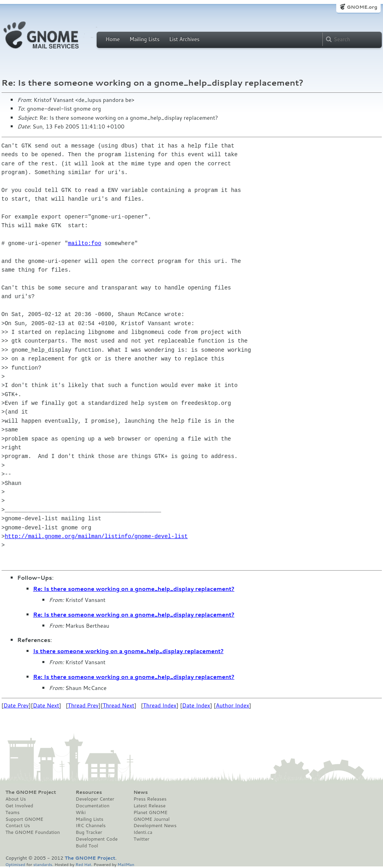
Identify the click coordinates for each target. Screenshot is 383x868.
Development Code (97, 839)
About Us (16, 799)
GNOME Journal (152, 819)
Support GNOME (25, 819)
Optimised (15, 864)
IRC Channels (91, 826)
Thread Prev (83, 705)
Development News (155, 826)
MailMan (126, 864)
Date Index (196, 705)
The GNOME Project (31, 792)
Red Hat (83, 864)
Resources (89, 792)
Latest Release (150, 806)
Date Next (46, 705)
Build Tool (87, 846)
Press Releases (150, 799)
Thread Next (118, 705)
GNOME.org (362, 7)
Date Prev (16, 705)
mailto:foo (85, 243)
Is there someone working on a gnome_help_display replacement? (129, 651)
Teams (13, 812)
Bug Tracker (89, 832)
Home (113, 39)
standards (43, 864)
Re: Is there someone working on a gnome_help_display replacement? (134, 589)
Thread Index (160, 705)
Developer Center (95, 799)
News (141, 792)
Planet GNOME (151, 812)
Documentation (92, 806)
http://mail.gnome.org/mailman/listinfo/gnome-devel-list (96, 536)
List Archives (184, 39)
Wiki (81, 812)
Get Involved (19, 806)
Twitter (141, 839)
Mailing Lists (145, 39)
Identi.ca (143, 832)
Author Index (232, 705)
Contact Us (18, 826)
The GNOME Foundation (33, 832)
